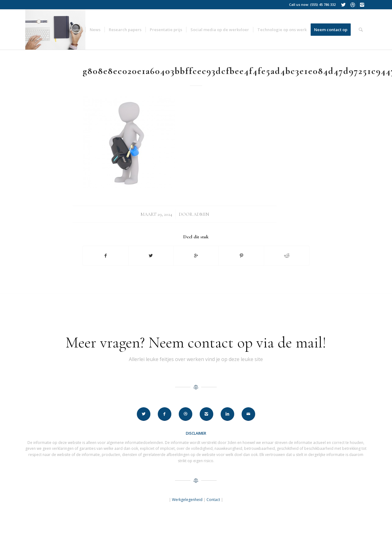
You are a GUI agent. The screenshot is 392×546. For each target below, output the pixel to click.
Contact (213, 500)
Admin (201, 214)
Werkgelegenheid (187, 500)
